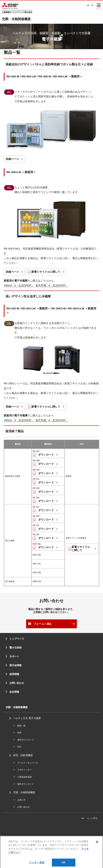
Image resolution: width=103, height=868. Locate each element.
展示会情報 (16, 665)
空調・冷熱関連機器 (24, 792)
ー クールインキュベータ (26, 763)
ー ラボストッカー (22, 770)
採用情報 (14, 674)
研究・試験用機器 (23, 755)
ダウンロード (46, 455)
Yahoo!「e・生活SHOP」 (19, 285)
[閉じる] (97, 847)
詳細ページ (12, 159)
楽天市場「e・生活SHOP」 (52, 285)
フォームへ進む (43, 624)
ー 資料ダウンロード (23, 740)
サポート (14, 656)
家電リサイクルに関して (46, 272)
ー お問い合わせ (21, 807)
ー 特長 (17, 733)
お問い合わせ (17, 683)
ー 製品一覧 (19, 726)
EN (92, 5)
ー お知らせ (19, 800)
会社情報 (14, 692)
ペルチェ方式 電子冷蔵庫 (27, 718)
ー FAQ (17, 747)
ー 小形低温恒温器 (22, 777)
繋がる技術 (16, 648)
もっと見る (92, 818)
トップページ (17, 639)
